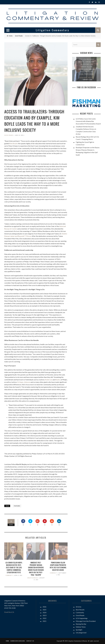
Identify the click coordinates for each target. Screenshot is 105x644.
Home (7, 641)
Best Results (80, 610)
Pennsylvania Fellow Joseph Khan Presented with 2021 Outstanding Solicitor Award (58, 566)
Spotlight (79, 630)
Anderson (49, 380)
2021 (45, 621)
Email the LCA (9, 612)
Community (9, 575)
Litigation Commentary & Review (78, 641)
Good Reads (9, 135)
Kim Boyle (13, 143)
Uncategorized (33, 578)
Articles (79, 607)
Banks (58, 380)
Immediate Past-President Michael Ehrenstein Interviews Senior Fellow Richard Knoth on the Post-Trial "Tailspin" (36, 569)
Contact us (30, 641)
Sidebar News (81, 627)
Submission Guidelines (18, 641)
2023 (45, 615)
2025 (45, 610)
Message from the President (86, 621)
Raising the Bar (81, 624)
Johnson (27, 382)
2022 (45, 618)
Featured (17, 506)
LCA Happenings (82, 618)
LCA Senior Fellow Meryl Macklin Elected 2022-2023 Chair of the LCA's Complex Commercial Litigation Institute (14, 568)
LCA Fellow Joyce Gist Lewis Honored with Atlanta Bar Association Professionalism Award (88, 121)
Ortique (20, 382)
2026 (45, 607)
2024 (45, 612)
